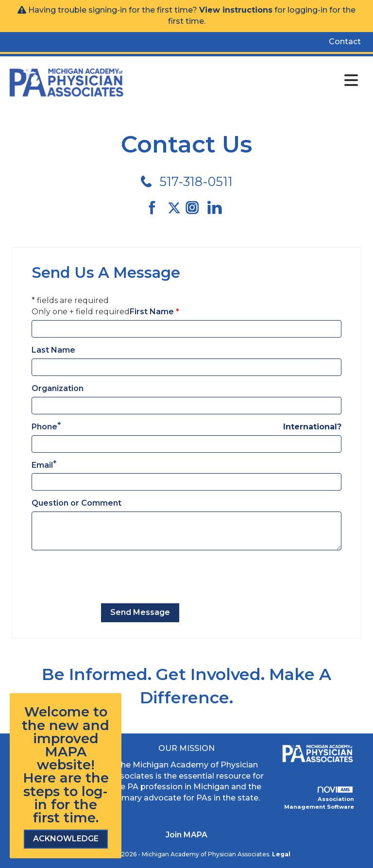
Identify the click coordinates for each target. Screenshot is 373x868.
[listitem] (279, 42)
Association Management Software (319, 798)
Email (42, 465)
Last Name (53, 350)
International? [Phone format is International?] (312, 427)
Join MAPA (186, 835)
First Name (152, 312)
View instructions (236, 10)
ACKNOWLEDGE (66, 839)
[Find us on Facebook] (156, 208)
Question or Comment (76, 503)
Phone (44, 427)
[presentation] (105, 577)
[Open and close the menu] (244, 81)
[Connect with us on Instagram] (195, 208)
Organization (58, 388)
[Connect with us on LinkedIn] (217, 208)
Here (39, 778)
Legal (281, 854)
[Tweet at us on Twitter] (176, 208)
